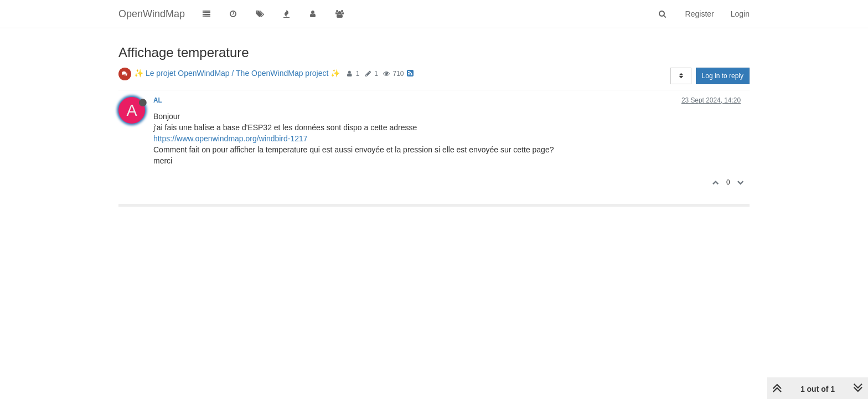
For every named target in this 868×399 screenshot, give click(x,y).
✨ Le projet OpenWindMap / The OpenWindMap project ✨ (237, 73)
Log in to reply (723, 76)
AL (158, 100)
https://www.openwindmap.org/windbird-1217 (231, 139)
